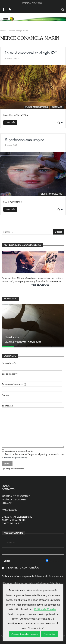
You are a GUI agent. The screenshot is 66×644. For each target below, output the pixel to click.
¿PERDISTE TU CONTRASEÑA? (20, 568)
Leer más (10, 122)
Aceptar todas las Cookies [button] (24, 634)
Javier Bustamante (16, 342)
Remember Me (55, 561)
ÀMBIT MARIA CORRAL (14, 520)
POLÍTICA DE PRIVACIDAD (16, 496)
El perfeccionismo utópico (24, 140)
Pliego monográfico (37, 107)
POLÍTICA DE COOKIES (14, 500)
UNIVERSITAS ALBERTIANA (17, 517)
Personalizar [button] (50, 634)
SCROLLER (57, 107)
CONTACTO (8, 490)
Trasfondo (12, 338)
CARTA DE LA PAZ (12, 524)
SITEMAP (7, 503)
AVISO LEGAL (9, 510)
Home (3, 31)
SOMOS (6, 486)
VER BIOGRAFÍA (40, 285)
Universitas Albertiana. (50, 583)
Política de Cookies (45, 609)
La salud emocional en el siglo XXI (31, 53)
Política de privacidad (15, 458)
